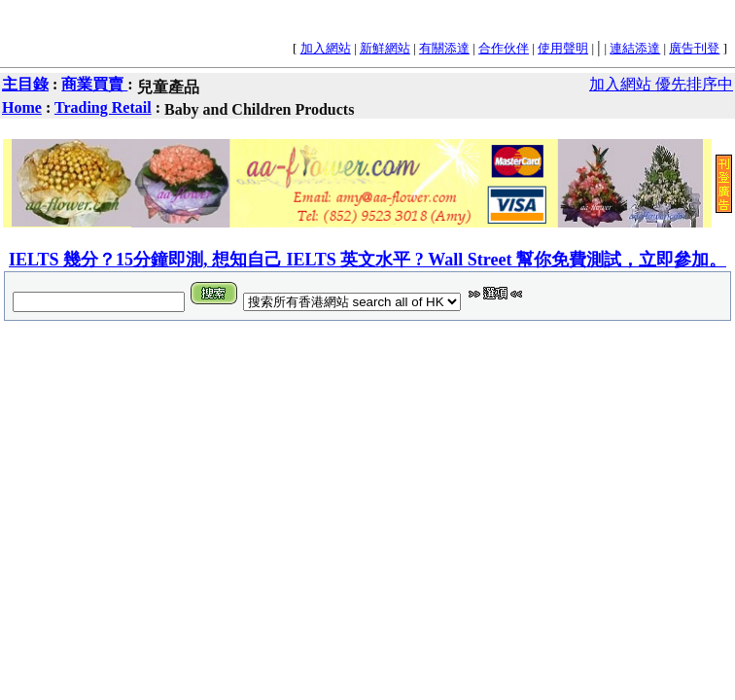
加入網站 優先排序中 (661, 84)
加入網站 (326, 48)
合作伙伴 (504, 48)
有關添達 (444, 48)
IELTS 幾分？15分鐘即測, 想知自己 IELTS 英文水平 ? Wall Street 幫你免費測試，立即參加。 (367, 260)
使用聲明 (563, 48)
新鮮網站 (385, 48)
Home (22, 107)
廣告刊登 (694, 48)
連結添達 (635, 48)
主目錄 (25, 84)
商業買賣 (94, 84)
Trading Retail (103, 107)
